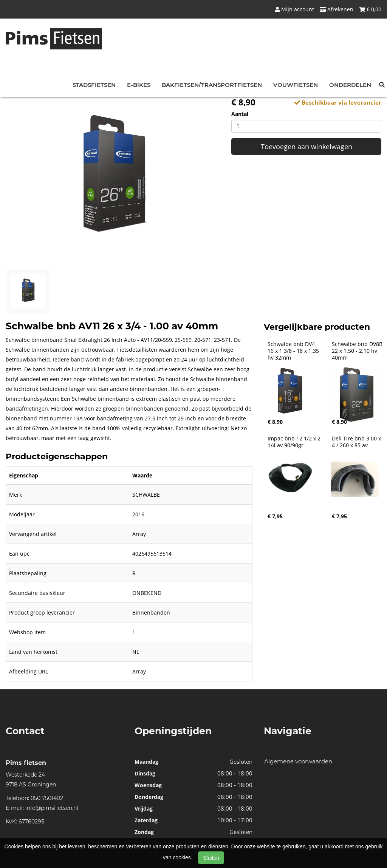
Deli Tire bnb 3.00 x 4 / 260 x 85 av (357, 442)
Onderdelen (350, 85)
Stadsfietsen (94, 85)
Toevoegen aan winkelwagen (307, 147)
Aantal (240, 114)
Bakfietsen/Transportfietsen (212, 85)
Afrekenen (337, 9)
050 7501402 (47, 798)
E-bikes (139, 85)
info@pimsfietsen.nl (52, 808)
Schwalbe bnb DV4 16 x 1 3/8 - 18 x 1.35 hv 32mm (294, 351)
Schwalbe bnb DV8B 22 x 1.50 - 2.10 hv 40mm (358, 351)
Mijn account (295, 9)
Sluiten (211, 858)
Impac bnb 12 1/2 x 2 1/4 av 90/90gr (295, 442)
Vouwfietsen (296, 85)
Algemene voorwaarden (298, 761)
